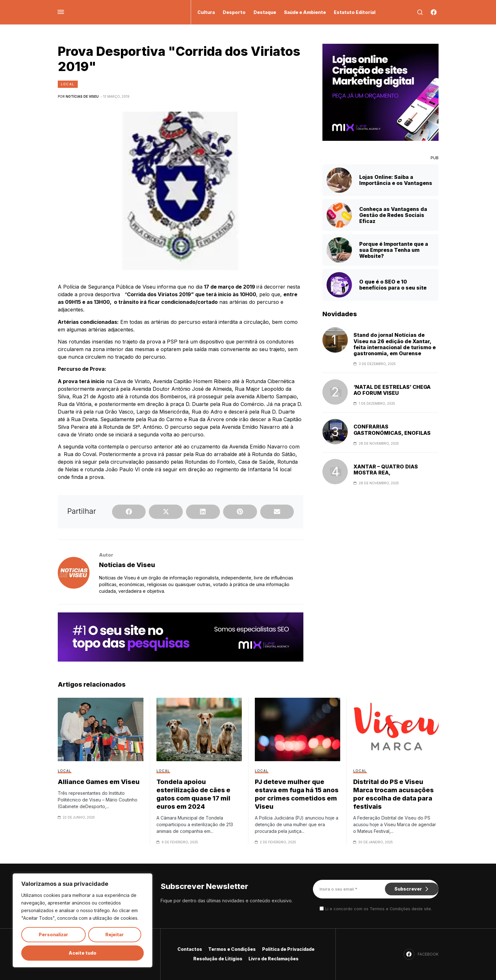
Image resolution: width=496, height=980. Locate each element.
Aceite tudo (83, 953)
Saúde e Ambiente (305, 12)
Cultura (206, 12)
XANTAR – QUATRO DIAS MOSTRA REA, (386, 470)
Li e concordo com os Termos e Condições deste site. (379, 909)
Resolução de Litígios (217, 959)
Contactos (189, 949)
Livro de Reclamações (274, 959)
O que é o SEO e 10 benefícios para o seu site (393, 285)
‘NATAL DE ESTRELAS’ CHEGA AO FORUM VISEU (392, 390)
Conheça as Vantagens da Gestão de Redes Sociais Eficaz (393, 215)
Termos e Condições (232, 949)
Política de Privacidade (289, 949)
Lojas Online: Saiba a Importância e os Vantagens (396, 180)
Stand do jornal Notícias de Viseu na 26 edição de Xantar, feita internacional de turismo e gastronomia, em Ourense (395, 344)
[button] (129, 512)
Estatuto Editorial (355, 12)
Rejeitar (115, 934)
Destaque (265, 12)
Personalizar (53, 934)
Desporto (234, 12)
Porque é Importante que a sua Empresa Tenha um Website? (394, 250)
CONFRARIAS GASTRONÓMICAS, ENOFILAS (392, 430)
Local (68, 84)
